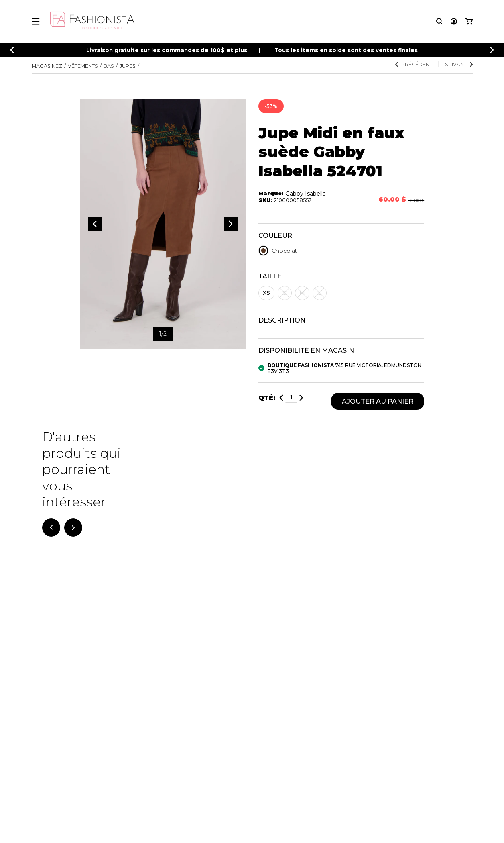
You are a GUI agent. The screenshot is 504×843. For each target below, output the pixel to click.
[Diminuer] (281, 398)
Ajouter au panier (378, 401)
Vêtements (83, 66)
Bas (109, 66)
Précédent (414, 64)
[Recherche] (439, 21)
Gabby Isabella (306, 194)
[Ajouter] (301, 398)
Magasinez (47, 66)
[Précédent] (12, 50)
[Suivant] (73, 528)
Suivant (459, 64)
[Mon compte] (454, 21)
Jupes (128, 66)
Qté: (267, 398)
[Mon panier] (469, 21)
